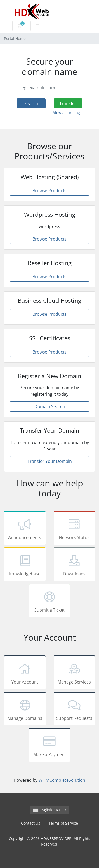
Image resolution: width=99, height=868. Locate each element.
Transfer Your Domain (50, 461)
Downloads (74, 565)
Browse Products (49, 191)
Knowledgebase (25, 565)
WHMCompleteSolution (62, 780)
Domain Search (50, 406)
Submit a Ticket (50, 601)
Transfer (68, 103)
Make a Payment (50, 746)
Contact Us (31, 823)
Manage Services (74, 673)
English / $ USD (50, 810)
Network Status (74, 529)
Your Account (25, 673)
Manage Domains (25, 709)
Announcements (25, 529)
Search (31, 103)
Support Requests (74, 709)
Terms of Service (63, 823)
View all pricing (67, 113)
